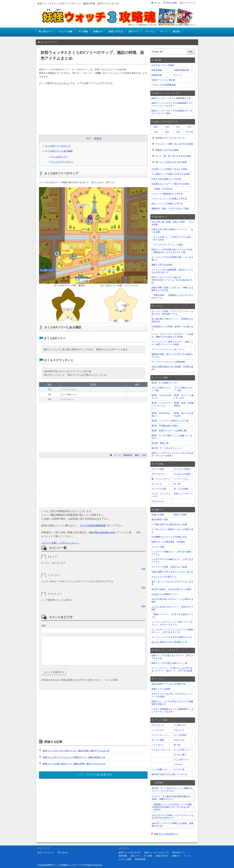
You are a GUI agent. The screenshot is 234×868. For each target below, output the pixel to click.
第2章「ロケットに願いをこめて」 (184, 397)
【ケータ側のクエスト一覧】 (161, 389)
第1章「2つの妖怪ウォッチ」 (165, 383)
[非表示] (98, 138)
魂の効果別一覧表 (160, 519)
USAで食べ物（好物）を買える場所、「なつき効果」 (172, 223)
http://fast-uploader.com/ (102, 532)
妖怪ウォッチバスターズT (156, 852)
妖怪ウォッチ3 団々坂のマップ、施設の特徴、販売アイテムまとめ (74, 764)
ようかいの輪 (158, 547)
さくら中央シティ (182, 750)
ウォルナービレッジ (161, 750)
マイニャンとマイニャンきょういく (168, 349)
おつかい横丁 (180, 755)
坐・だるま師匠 (181, 489)
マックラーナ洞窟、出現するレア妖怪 (169, 567)
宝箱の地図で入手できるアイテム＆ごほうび (172, 572)
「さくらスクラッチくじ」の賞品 (167, 245)
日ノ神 (177, 484)
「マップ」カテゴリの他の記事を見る (93, 775)
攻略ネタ (98, 31)
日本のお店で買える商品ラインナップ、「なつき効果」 (172, 231)
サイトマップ (189, 3)
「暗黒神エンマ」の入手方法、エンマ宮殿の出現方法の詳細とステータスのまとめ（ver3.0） (172, 807)
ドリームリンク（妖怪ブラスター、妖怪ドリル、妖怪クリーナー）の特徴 (172, 343)
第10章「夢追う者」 (161, 443)
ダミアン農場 (158, 740)
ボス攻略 (83, 31)
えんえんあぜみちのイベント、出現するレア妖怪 (172, 608)
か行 (167, 127)
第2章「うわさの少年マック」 (161, 397)
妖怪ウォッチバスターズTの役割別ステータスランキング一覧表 (172, 112)
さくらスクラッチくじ (62, 162)
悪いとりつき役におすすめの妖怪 (171, 162)
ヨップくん (157, 484)
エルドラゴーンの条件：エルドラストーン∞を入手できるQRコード (173, 816)
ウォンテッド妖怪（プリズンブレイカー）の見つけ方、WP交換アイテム (172, 313)
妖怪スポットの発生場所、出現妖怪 (168, 542)
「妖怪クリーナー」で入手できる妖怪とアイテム (172, 616)
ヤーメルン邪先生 (182, 469)
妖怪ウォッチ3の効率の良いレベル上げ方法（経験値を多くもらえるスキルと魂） (172, 251)
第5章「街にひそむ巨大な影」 (184, 414)
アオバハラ (179, 730)
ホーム (157, 3)
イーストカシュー (160, 735)
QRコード (134, 31)
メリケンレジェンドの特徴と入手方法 (169, 199)
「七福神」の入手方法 (162, 189)
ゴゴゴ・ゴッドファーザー (161, 495)
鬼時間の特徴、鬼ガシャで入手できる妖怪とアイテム (172, 356)
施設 (137, 455)
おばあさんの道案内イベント (165, 594)
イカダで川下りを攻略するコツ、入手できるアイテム (172, 561)
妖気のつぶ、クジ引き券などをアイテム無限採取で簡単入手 (172, 703)
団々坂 (177, 745)
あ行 (156, 127)
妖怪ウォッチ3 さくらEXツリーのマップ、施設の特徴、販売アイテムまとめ (78, 4)
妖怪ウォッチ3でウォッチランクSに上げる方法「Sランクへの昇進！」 (173, 454)
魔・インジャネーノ (161, 479)
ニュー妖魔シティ (160, 769)
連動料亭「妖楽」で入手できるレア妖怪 (170, 208)
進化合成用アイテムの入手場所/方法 (168, 684)
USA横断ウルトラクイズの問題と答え (169, 537)
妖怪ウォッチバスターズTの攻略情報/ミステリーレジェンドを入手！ (172, 104)
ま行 (178, 132)
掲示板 (176, 31)
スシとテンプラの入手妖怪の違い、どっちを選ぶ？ (172, 258)
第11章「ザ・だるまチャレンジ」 (167, 448)
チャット (178, 75)
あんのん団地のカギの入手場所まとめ (169, 642)
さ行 (178, 127)
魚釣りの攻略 (180, 515)
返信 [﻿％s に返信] (144, 569)
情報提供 (128, 455)
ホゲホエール (158, 501)
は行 (167, 132)
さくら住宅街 (180, 735)
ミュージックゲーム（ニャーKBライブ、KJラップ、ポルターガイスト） (172, 623)
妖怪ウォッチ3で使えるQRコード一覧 (169, 663)
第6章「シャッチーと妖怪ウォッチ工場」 (171, 421)
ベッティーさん (181, 479)
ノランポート (158, 745)
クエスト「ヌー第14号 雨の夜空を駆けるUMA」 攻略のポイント (171, 798)
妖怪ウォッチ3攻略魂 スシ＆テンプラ (65, 865)
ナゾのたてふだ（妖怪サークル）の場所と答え (172, 531)
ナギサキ (178, 764)
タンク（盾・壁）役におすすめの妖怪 (173, 156)
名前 (43, 626)
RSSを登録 (172, 3)
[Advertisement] (93, 110)
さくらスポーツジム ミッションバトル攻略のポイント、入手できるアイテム (173, 631)
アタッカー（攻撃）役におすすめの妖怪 (174, 144)
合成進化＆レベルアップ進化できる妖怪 (170, 184)
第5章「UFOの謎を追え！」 (161, 414)
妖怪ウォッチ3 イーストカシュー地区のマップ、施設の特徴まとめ (74, 757)
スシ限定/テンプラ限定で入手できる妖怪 (171, 174)
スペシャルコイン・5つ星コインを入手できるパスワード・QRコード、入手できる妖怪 (172, 669)
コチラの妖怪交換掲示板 (93, 525)
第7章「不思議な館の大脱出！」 (167, 426)
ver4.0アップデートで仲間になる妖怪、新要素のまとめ (173, 825)
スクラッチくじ (62, 83)
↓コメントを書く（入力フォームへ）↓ (60, 543)
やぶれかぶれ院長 (182, 474)
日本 (144, 455)
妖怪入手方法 (116, 31)
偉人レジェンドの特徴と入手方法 (167, 204)
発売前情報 (140, 859)
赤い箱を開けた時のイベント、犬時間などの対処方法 (172, 320)
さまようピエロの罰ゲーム (164, 577)
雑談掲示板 (157, 75)
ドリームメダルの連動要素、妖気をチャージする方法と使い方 (172, 271)
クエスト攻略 (65, 31)
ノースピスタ (158, 730)
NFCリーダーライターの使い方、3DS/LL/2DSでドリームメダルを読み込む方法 (172, 280)
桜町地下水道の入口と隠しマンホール (169, 774)
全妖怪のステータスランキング (170, 138)
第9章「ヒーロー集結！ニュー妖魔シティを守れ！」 (172, 437)
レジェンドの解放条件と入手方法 (167, 194)
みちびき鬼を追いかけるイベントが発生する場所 (172, 600)
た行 (189, 127)
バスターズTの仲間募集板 (164, 85)
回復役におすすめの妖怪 (167, 150)
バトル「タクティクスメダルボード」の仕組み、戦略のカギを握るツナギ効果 (172, 335)
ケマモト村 (179, 769)
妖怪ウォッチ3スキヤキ (130, 852)
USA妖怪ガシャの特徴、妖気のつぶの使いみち (172, 328)
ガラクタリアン (159, 474)
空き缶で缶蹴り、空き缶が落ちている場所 (171, 589)
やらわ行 (189, 132)
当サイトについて (46, 852)
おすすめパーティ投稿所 (163, 65)
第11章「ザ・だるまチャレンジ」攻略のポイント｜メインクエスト (172, 789)
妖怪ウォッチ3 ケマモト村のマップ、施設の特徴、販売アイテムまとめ (76, 751)
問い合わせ (63, 852)
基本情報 (123, 856)
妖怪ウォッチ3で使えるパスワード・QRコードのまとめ (172, 657)
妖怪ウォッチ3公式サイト (166, 834)
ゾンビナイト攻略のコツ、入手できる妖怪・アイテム (172, 553)
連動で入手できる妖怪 (162, 265)
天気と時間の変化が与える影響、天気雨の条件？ (172, 368)
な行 (156, 132)
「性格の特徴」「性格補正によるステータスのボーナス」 (172, 296)
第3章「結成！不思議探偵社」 (184, 404)
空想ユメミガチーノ (183, 494)
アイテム (150, 31)
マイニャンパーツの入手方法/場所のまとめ (172, 637)
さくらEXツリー (59, 157)
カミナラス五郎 (159, 489)
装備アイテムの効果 (161, 689)
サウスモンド (158, 725)
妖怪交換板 (157, 70)
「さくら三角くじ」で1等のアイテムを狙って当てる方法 (172, 238)
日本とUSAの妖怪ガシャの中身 (166, 179)
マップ (163, 31)
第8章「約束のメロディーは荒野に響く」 (171, 431)
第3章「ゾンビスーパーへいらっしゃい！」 (161, 406)
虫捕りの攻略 (158, 515)
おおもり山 (179, 740)
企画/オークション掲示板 (163, 80)
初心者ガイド (46, 31)
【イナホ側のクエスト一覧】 (183, 389)
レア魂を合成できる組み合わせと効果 (169, 524)
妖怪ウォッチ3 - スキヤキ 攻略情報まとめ (171, 98)
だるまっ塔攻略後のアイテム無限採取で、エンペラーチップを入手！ (172, 710)
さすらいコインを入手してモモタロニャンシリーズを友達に (172, 695)
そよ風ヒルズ (180, 725)
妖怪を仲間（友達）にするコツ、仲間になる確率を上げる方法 (172, 289)
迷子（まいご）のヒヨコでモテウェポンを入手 (172, 583)
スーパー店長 (158, 469)
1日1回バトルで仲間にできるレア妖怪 (169, 169)
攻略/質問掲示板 (181, 70)
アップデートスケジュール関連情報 (168, 362)
